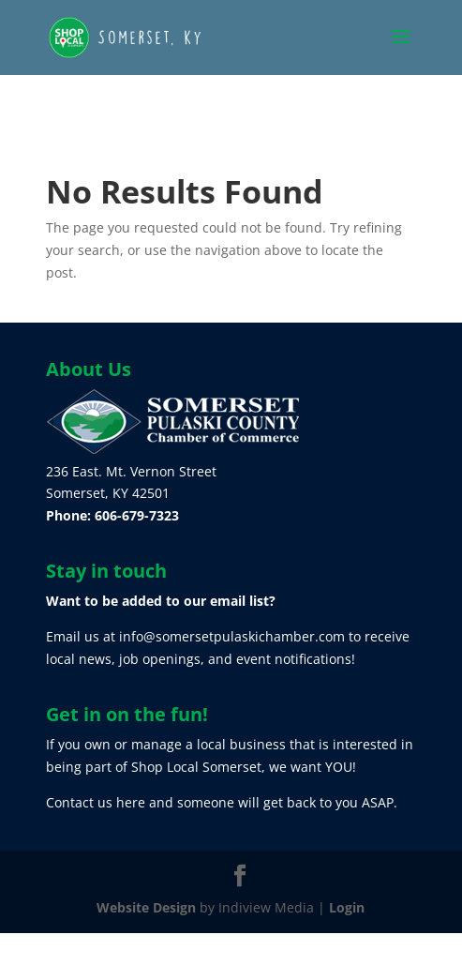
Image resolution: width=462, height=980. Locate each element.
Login (347, 907)
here (131, 802)
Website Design (146, 907)
